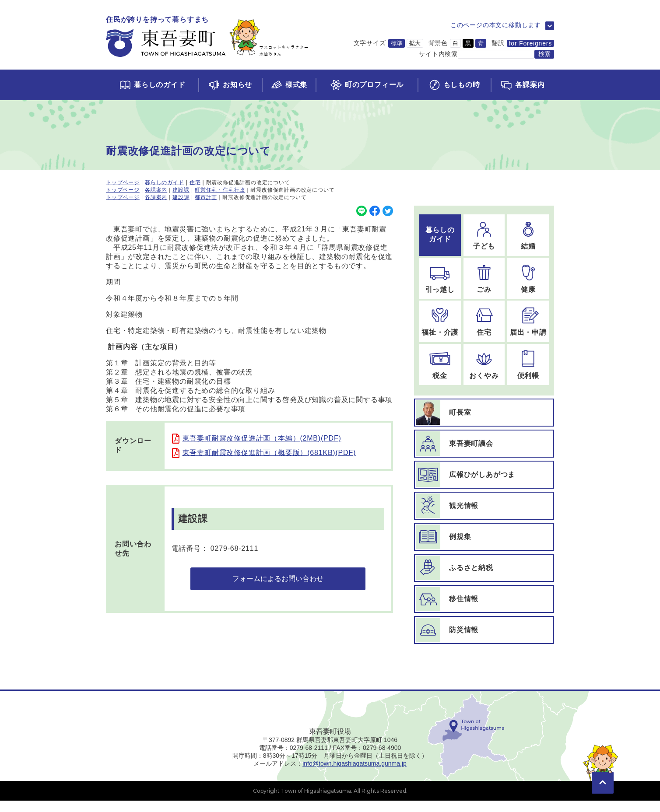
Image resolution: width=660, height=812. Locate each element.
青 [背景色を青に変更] (481, 43)
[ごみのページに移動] (484, 278)
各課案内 (156, 190)
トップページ (123, 182)
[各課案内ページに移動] (522, 85)
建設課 (181, 190)
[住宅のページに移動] (484, 321)
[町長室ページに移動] (484, 413)
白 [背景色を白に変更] (455, 43)
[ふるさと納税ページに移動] (484, 568)
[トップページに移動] (207, 37)
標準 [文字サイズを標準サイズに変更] (397, 43)
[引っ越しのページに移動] (440, 278)
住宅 (195, 182)
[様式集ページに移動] (289, 85)
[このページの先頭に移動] (603, 781)
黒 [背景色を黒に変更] (468, 43)
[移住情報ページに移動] (484, 599)
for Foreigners (530, 43)
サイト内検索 (438, 54)
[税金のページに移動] (440, 365)
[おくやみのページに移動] (484, 365)
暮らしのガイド (165, 182)
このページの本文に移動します (496, 25)
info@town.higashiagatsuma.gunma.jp (355, 775)
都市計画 (206, 197)
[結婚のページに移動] (528, 235)
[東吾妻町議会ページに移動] (484, 444)
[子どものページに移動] (484, 235)
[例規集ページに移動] (484, 537)
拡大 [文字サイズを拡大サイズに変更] (415, 43)
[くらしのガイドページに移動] (152, 85)
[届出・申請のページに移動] (528, 321)
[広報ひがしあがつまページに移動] (484, 475)
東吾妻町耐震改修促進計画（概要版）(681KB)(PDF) (269, 453)
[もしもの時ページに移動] (454, 85)
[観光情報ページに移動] (484, 506)
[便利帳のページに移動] (528, 365)
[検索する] (544, 54)
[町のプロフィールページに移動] (366, 85)
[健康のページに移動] (528, 278)
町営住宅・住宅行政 (220, 190)
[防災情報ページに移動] (484, 630)
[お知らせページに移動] (230, 85)
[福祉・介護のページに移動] (440, 321)
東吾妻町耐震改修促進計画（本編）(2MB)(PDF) (262, 438)
